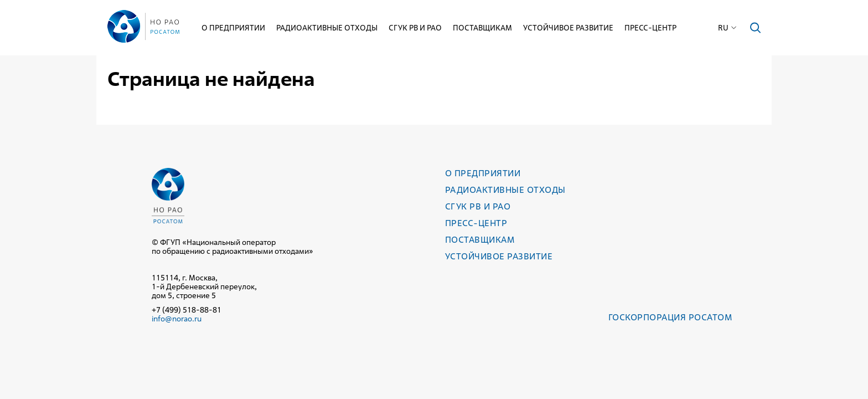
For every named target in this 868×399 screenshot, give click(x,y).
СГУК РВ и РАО (415, 28)
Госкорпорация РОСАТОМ (670, 317)
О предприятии (233, 28)
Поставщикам (482, 28)
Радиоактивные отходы (327, 28)
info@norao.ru (177, 319)
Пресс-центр (650, 28)
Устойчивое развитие (568, 28)
